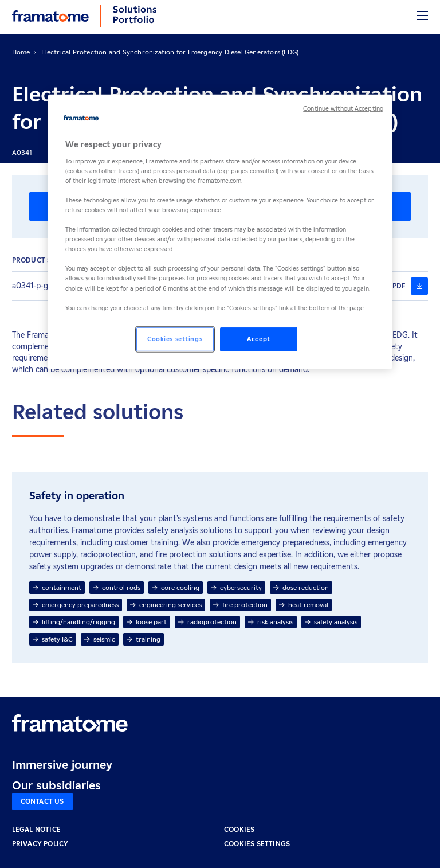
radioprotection (207, 622)
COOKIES (239, 829)
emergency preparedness (76, 605)
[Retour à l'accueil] (70, 723)
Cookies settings (257, 844)
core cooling (176, 587)
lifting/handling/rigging (74, 622)
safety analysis (331, 622)
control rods (117, 587)
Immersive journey (62, 765)
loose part (147, 622)
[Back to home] (50, 16)
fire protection (240, 605)
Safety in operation (77, 496)
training (144, 639)
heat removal (304, 605)
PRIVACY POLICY (40, 844)
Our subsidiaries (56, 785)
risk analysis (271, 622)
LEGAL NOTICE (36, 829)
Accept (258, 338)
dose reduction (301, 587)
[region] (220, 232)
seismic (100, 639)
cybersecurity (236, 587)
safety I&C (53, 639)
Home (21, 52)
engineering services (166, 605)
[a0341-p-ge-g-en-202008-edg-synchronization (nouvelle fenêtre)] (419, 286)
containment (57, 587)
